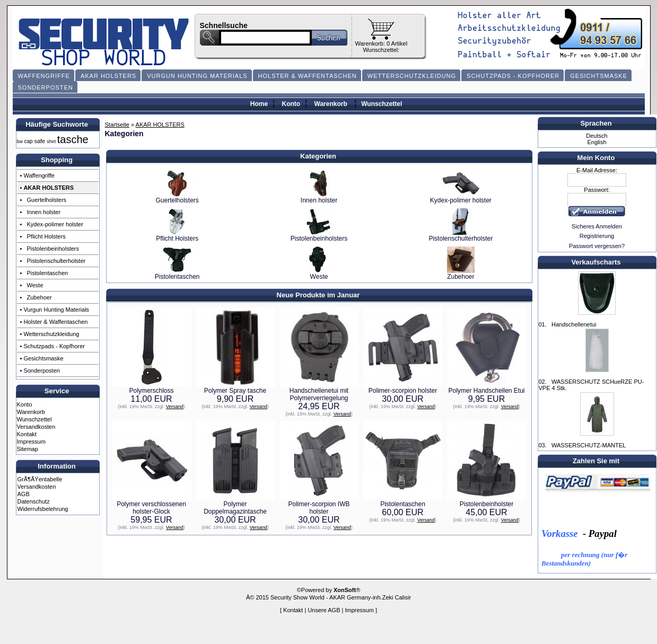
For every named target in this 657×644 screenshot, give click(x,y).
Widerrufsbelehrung (43, 509)
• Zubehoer (36, 297)
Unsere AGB (324, 610)
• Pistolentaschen (44, 273)
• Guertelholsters (43, 200)
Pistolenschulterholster (461, 236)
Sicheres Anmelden (597, 226)
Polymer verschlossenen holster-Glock (151, 508)
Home (259, 104)
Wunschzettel (382, 104)
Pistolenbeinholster (487, 504)
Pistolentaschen (177, 274)
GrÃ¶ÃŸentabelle (40, 479)
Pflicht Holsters (177, 236)
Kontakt (27, 434)
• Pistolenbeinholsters (50, 249)
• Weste (32, 285)
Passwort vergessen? (597, 246)
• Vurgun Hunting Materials (55, 310)
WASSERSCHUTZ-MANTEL (589, 445)
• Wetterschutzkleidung (50, 334)
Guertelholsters (177, 197)
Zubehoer (461, 274)
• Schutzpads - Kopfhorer (52, 346)
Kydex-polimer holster (461, 197)
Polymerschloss (151, 391)
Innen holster (319, 197)
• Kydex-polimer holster (52, 224)
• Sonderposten (40, 370)
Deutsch (597, 136)
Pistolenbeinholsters (319, 236)
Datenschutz (34, 501)
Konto (291, 104)
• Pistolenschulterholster (53, 261)
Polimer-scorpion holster (403, 391)
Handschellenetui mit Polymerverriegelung (319, 394)
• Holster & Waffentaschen (54, 322)
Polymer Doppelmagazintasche (235, 508)
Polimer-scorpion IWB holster (319, 508)
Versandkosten (36, 427)
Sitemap (28, 449)
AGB (24, 494)
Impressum (31, 442)
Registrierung (597, 236)
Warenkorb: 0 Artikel (382, 43)
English (597, 142)
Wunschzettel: (381, 50)
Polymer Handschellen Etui (486, 391)
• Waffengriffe (37, 175)
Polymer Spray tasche (235, 391)
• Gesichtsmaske (42, 358)
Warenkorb (331, 104)
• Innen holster (41, 212)
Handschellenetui (574, 324)
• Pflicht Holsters (43, 236)
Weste (319, 274)
